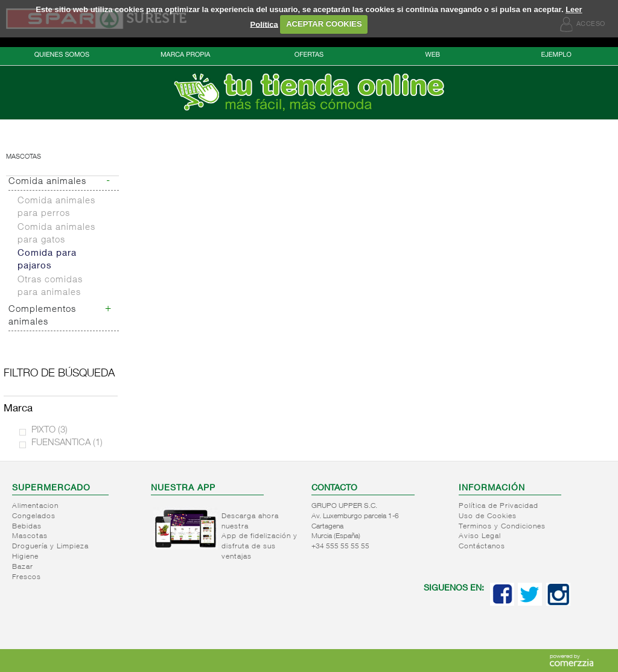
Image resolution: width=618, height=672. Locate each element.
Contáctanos (482, 547)
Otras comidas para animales (50, 287)
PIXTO (49, 430)
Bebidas (27, 527)
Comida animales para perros (56, 208)
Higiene (25, 557)
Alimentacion (35, 506)
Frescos (27, 577)
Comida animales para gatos (56, 234)
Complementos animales (42, 316)
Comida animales (47, 182)
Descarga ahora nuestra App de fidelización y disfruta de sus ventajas (260, 537)
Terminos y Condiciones (502, 527)
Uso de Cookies (488, 516)
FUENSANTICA (67, 443)
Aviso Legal (480, 536)
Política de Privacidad (499, 506)
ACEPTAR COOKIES (324, 24)
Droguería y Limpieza (50, 547)
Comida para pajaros (47, 260)
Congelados (34, 516)
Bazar (23, 567)
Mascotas (24, 157)
